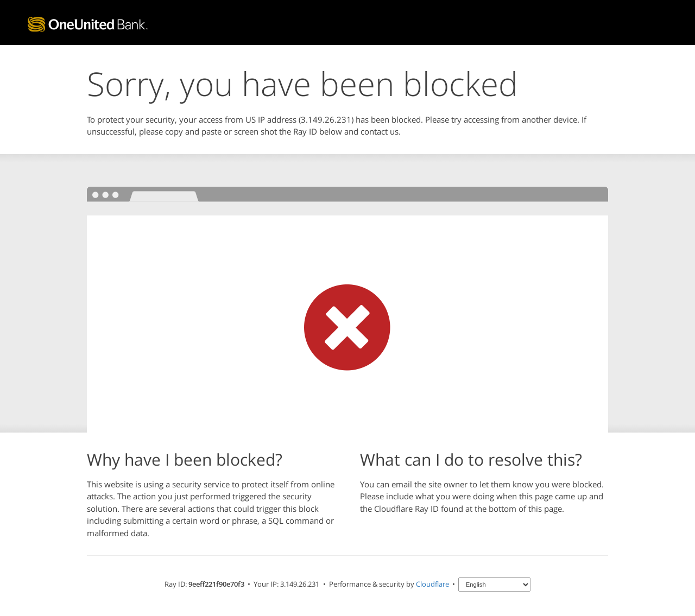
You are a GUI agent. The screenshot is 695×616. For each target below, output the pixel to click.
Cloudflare (432, 584)
